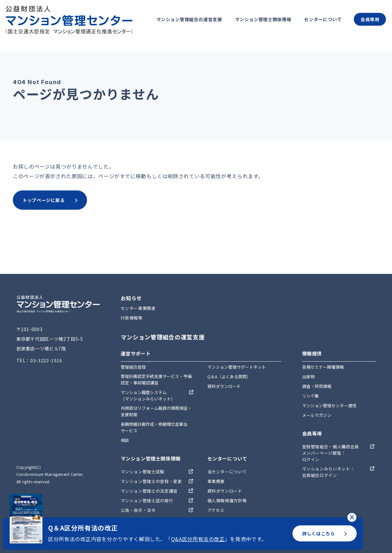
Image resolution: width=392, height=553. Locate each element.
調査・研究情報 (317, 386)
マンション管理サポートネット (237, 367)
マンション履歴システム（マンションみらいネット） (148, 395)
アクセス (216, 510)
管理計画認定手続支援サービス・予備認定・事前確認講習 (156, 379)
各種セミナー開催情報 (323, 367)
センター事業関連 (138, 308)
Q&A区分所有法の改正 (198, 539)
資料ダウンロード (224, 386)
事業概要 (216, 481)
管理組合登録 (133, 367)
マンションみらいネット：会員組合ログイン (328, 472)
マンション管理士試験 (143, 472)
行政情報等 (132, 318)
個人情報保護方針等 (227, 500)
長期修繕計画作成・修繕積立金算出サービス (154, 427)
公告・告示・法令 (138, 510)
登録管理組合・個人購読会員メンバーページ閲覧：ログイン (331, 453)
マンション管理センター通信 (329, 405)
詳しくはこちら (325, 533)
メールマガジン (317, 415)
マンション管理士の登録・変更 (151, 481)
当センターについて (227, 472)
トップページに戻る (50, 200)
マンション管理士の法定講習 (149, 491)
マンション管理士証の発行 (147, 500)
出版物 (308, 377)
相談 (125, 440)
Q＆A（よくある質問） (229, 377)
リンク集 (310, 396)
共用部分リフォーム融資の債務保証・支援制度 (156, 411)
